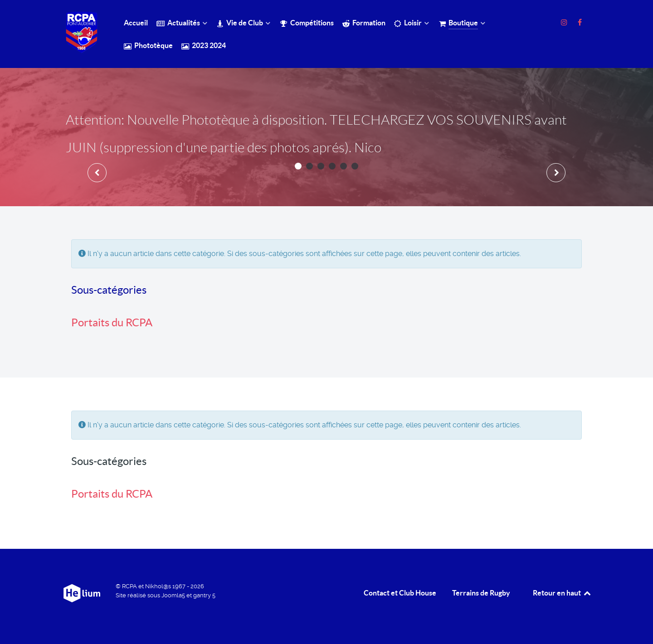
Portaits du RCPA (112, 322)
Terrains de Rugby (481, 593)
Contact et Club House (400, 593)
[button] (298, 166)
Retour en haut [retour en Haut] (562, 593)
